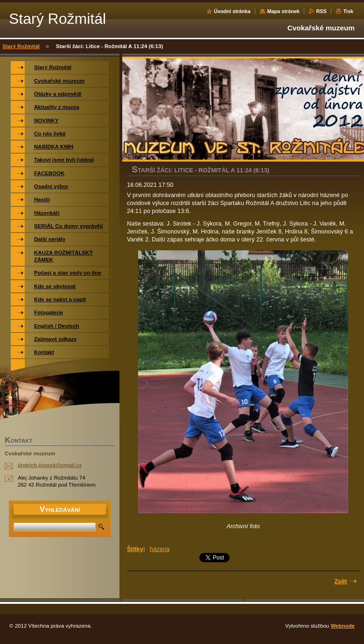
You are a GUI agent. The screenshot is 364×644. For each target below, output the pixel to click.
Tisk (348, 11)
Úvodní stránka (232, 11)
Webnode (343, 626)
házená (160, 549)
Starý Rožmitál (21, 46)
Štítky (135, 549)
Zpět (341, 581)
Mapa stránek (283, 11)
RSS (321, 11)
